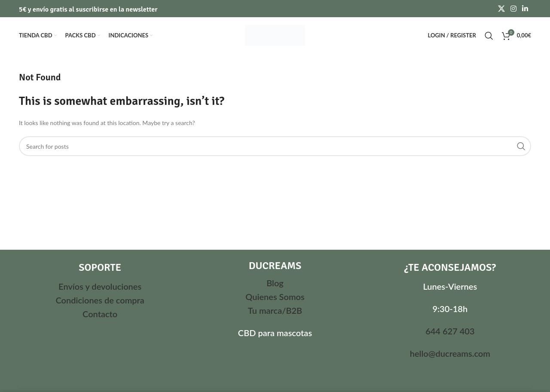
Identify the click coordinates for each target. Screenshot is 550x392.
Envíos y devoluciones (100, 286)
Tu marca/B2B (275, 310)
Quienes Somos (275, 297)
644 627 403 (450, 331)
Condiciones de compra (100, 300)
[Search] (489, 36)
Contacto (100, 314)
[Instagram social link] (513, 9)
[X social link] (501, 9)
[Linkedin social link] (525, 9)
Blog (275, 283)
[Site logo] (275, 35)
